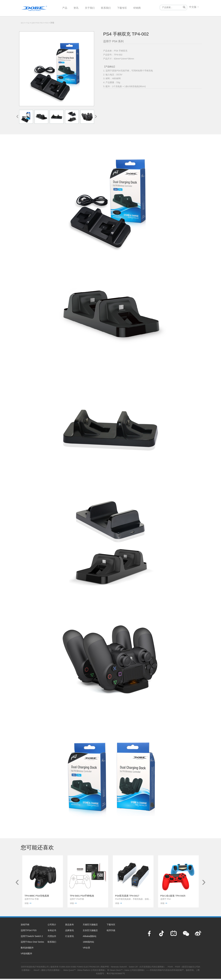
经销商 (143, 8)
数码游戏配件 (27, 949)
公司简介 (52, 926)
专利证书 (52, 932)
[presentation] (17, 116)
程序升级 (111, 932)
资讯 (77, 8)
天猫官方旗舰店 (90, 926)
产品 (65, 8)
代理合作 (52, 937)
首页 (22, 23)
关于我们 (92, 8)
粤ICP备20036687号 (116, 975)
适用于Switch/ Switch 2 (32, 937)
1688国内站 (88, 943)
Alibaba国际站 (90, 937)
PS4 (46, 23)
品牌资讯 (70, 932)
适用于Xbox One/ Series (32, 943)
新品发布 (70, 926)
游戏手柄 (25, 926)
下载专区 (127, 8)
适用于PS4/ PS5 (37, 23)
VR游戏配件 (26, 955)
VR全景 (86, 949)
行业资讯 (70, 937)
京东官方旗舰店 (90, 932)
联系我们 (110, 8)
